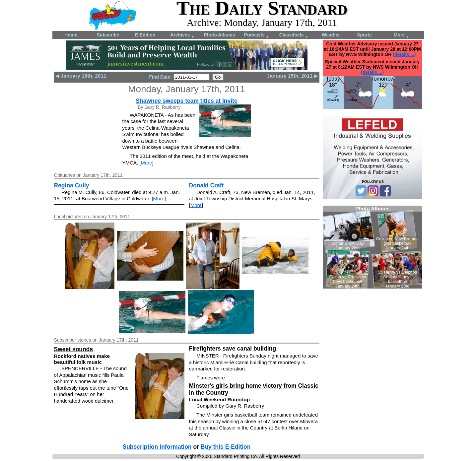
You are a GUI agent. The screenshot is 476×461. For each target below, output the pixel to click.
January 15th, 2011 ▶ (292, 76)
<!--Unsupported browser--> (373, 247)
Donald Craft (206, 185)
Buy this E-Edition (226, 447)
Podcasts (257, 35)
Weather (331, 35)
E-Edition (145, 35)
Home (71, 35)
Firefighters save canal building (233, 349)
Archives (182, 35)
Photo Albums (219, 35)
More (402, 35)
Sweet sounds (74, 349)
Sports (364, 35)
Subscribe (108, 35)
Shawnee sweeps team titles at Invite (186, 101)
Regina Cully (72, 185)
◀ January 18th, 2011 (81, 76)
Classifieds (294, 35)
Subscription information (157, 447)
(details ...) (404, 54)
